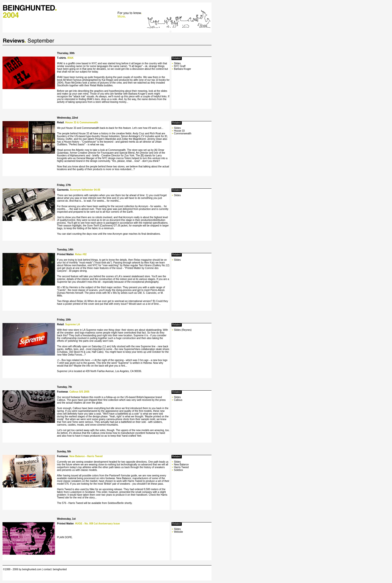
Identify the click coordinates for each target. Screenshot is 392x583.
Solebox (178, 470)
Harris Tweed (181, 467)
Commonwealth (183, 133)
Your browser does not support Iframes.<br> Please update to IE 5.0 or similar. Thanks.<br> (107, 17)
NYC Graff (180, 66)
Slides (177, 63)
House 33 (179, 131)
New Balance (181, 465)
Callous (178, 400)
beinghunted (60, 569)
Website (178, 532)
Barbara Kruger (182, 69)
